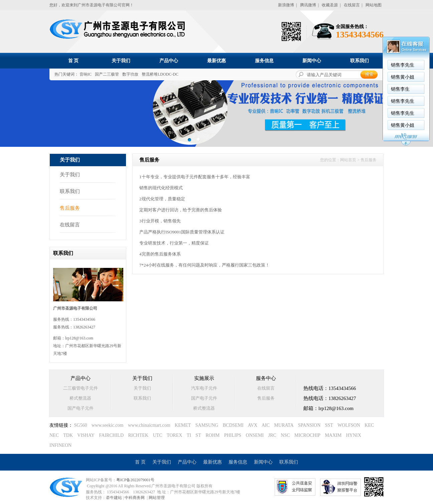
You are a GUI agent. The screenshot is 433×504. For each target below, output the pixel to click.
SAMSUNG (207, 425)
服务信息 (264, 61)
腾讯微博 (308, 5)
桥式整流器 (80, 398)
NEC (54, 435)
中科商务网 (135, 498)
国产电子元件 (81, 408)
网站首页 (348, 160)
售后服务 (70, 208)
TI (189, 435)
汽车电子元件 (204, 388)
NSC (285, 435)
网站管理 (157, 498)
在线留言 (352, 5)
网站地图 (374, 5)
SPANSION (309, 425)
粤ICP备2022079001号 (135, 480)
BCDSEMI (233, 425)
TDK (68, 435)
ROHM (212, 435)
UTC (158, 435)
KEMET (183, 425)
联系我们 (359, 61)
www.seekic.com (108, 425)
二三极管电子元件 (81, 388)
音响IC (86, 74)
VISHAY (86, 435)
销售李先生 (403, 65)
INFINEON (60, 445)
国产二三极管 (107, 74)
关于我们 (121, 61)
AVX (253, 425)
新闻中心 (312, 61)
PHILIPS (233, 435)
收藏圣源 (330, 5)
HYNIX (354, 435)
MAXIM (333, 435)
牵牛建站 (114, 498)
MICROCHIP (307, 435)
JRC (272, 435)
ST (198, 435)
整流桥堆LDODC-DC (160, 74)
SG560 (81, 425)
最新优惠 (216, 61)
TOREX (174, 435)
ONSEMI (255, 435)
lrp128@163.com (79, 338)
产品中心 (169, 61)
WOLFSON (349, 425)
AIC (266, 425)
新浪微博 (286, 5)
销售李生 (400, 89)
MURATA (284, 425)
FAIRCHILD (111, 435)
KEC (369, 425)
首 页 (74, 61)
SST (329, 425)
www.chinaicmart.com (149, 425)
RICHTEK (138, 435)
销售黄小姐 (403, 77)
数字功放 (130, 74)
